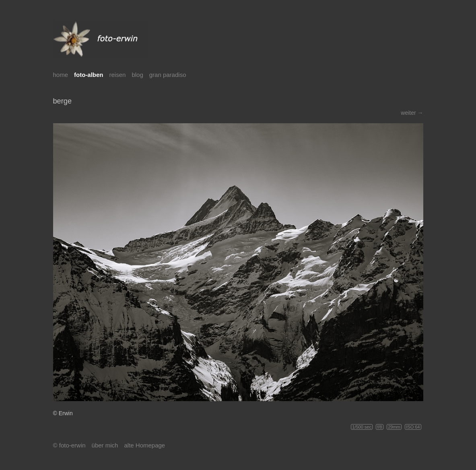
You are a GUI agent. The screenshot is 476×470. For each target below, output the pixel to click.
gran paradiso (168, 75)
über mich (105, 445)
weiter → (412, 113)
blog (137, 75)
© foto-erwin (69, 445)
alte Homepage (144, 445)
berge (63, 101)
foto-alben (89, 75)
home (61, 75)
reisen (118, 75)
